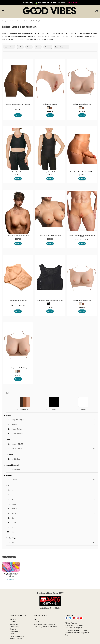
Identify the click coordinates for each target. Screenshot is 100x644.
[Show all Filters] (9, 47)
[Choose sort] (62, 47)
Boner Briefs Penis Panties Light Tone (82, 172)
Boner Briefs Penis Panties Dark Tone (18, 104)
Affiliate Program (71, 623)
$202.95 (82, 112)
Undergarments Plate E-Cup (18, 368)
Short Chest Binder (18, 172)
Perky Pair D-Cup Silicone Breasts (18, 235)
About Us (13, 622)
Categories (6, 21)
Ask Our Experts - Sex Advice (45, 624)
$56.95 (50, 175)
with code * (50, 3)
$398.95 (50, 239)
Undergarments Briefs (50, 104)
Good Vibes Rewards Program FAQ (78, 633)
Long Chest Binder (50, 172)
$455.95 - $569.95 (18, 305)
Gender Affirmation (17, 21)
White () (83, 410)
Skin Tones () (25, 410)
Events (36, 622)
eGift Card (13, 619)
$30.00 (50, 307)
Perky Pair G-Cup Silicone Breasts (50, 235)
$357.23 (18, 239)
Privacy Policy (15, 631)
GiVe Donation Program (73, 628)
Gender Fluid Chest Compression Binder (50, 300)
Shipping (13, 629)
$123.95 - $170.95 (82, 240)
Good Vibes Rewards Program (76, 630)
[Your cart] (96, 11)
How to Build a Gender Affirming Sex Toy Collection (11, 575)
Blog (36, 619)
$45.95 (18, 175)
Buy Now (18, 115)
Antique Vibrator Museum (74, 625)
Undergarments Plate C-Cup (82, 300)
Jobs (67, 635)
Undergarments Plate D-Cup (82, 104)
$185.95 (82, 307)
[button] (48, 108)
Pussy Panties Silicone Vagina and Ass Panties (82, 236)
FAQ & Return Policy (17, 636)
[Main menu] (3, 11)
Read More (11, 580)
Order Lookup (15, 627)
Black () (54, 410)
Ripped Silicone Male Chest (18, 300)
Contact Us (14, 624)
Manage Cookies (16, 639)
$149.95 (50, 112)
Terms (12, 634)
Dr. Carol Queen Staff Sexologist (46, 627)
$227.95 (18, 109)
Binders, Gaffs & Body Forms (34, 21)
